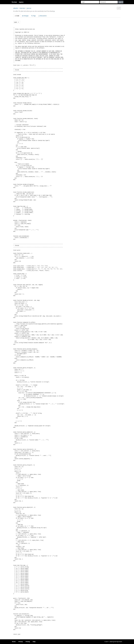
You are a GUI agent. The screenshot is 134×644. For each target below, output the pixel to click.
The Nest (14, 2)
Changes (25, 16)
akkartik (16, 8)
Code (17, 16)
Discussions (43, 16)
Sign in (121, 2)
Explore (21, 2)
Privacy (21, 642)
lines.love (22, 8)
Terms (14, 642)
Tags (33, 16)
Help (34, 642)
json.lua (29, 8)
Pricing (28, 642)
